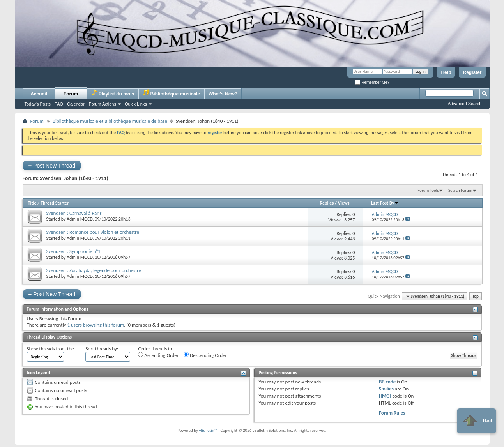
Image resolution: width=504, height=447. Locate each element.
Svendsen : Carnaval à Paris (74, 213)
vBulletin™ (208, 430)
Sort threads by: (102, 349)
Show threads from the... (52, 349)
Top (476, 296)
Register (472, 72)
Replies (327, 203)
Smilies (386, 389)
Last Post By (385, 203)
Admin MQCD (80, 219)
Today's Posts (38, 104)
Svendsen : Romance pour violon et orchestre (93, 232)
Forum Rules (392, 413)
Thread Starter (55, 203)
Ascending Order (158, 355)
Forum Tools (428, 190)
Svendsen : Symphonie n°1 (73, 251)
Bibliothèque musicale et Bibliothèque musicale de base (110, 121)
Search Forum (460, 190)
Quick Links (136, 104)
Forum (71, 94)
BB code (387, 382)
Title (32, 203)
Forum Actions (103, 104)
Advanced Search (465, 104)
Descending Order (205, 355)
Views (344, 203)
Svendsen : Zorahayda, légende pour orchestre (94, 270)
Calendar (76, 104)
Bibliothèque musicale (171, 93)
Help (446, 72)
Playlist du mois (113, 93)
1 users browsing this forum (95, 325)
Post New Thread (52, 165)
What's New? (223, 94)
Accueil (39, 94)
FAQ (59, 104)
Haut (477, 421)
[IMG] (385, 396)
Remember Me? (372, 82)
